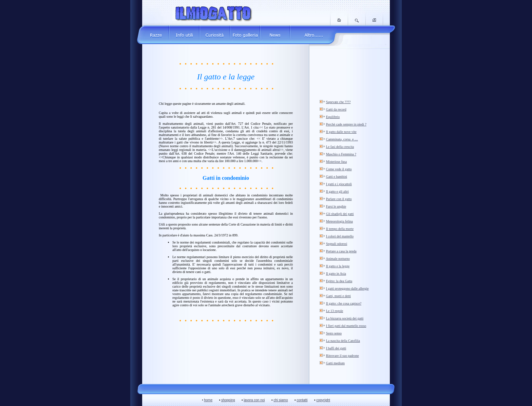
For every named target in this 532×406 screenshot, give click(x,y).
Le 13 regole (335, 311)
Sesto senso (334, 333)
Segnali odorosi (337, 244)
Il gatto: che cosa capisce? (344, 303)
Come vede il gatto (339, 169)
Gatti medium (335, 363)
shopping (228, 400)
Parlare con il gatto (339, 199)
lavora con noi (254, 400)
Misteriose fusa (336, 162)
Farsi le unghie (336, 206)
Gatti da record (336, 109)
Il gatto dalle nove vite (341, 132)
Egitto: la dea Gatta (339, 281)
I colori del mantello (340, 236)
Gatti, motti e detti (338, 296)
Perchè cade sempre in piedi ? (346, 124)
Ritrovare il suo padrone (343, 356)
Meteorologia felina (339, 221)
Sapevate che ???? (338, 102)
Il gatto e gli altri (337, 191)
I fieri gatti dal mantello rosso (346, 326)
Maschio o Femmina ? (341, 154)
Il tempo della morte (340, 229)
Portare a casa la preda (341, 251)
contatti (302, 400)
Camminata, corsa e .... (342, 139)
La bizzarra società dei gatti (345, 318)
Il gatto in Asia (336, 274)
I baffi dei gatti (336, 348)
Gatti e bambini (337, 177)
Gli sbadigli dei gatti (340, 214)
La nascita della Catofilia (343, 341)
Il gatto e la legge (338, 266)
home (208, 400)
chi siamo (281, 400)
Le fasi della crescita (340, 147)
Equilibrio (333, 117)
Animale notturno (338, 259)
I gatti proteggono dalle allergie (347, 288)
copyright (323, 400)
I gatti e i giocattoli (339, 184)
